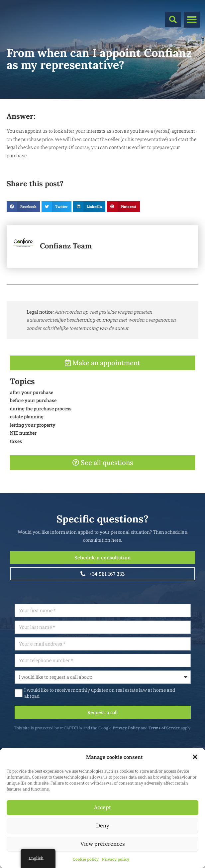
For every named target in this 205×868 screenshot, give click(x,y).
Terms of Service (187, 728)
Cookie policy (86, 859)
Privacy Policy (150, 728)
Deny (103, 826)
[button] (195, 757)
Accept (102, 807)
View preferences (103, 844)
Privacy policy (116, 859)
